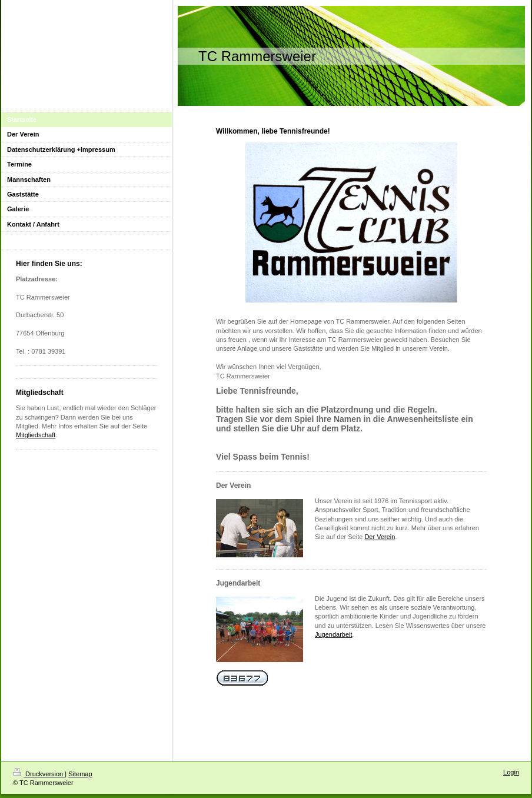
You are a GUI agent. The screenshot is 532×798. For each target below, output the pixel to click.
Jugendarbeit (334, 634)
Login (511, 772)
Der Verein (380, 537)
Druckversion (39, 774)
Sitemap (80, 774)
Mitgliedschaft (36, 435)
